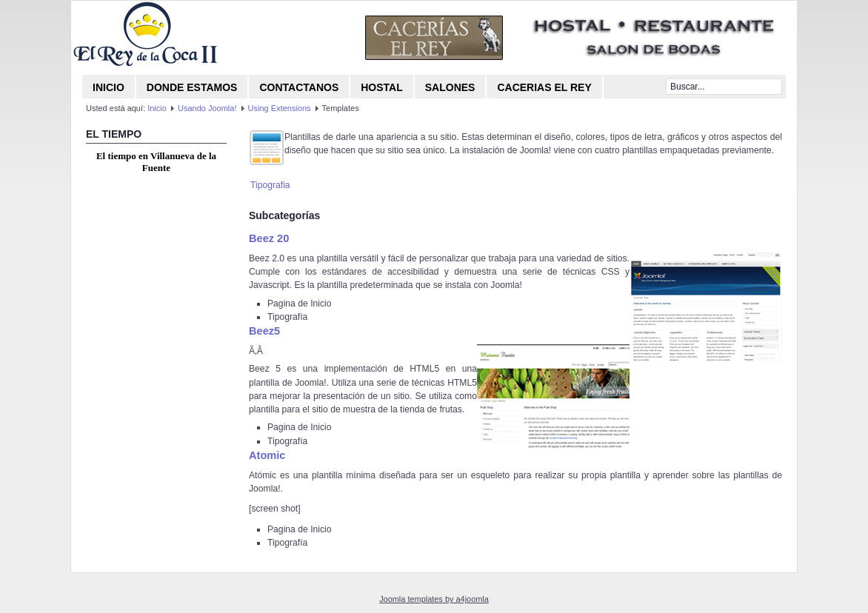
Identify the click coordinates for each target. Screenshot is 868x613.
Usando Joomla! (207, 108)
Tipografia (270, 185)
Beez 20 (269, 238)
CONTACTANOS (299, 87)
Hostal (382, 87)
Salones (450, 87)
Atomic (267, 455)
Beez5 (264, 331)
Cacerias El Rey (544, 87)
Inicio (108, 87)
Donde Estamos (192, 87)
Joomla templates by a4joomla (434, 599)
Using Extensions (280, 108)
